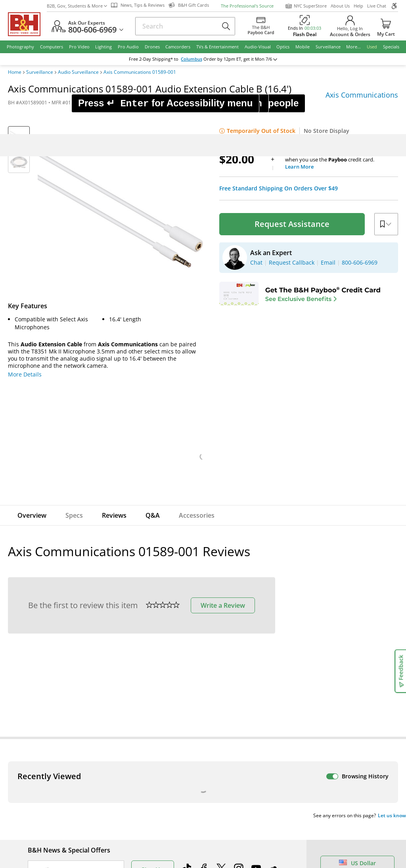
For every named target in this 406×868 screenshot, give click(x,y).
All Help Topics (48, 849)
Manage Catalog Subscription (67, 794)
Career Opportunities (148, 838)
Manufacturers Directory (152, 827)
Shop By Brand (47, 838)
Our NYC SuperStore (147, 783)
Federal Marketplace (238, 771)
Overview (32, 359)
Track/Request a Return (59, 783)
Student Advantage (236, 783)
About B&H (134, 771)
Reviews (114, 359)
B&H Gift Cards (347, 855)
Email (41, 714)
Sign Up (153, 714)
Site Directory (46, 827)
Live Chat (342, 731)
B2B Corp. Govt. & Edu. (241, 794)
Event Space (227, 805)
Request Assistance (292, 68)
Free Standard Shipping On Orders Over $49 (279, 32)
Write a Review (223, 449)
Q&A (153, 359)
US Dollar (357, 707)
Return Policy (45, 771)
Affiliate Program (142, 816)
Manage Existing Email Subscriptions (77, 734)
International (45, 816)
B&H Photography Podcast (245, 827)
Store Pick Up (344, 843)
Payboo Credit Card (145, 805)
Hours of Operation (145, 794)
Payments (41, 805)
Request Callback (354, 799)
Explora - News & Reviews (245, 816)
